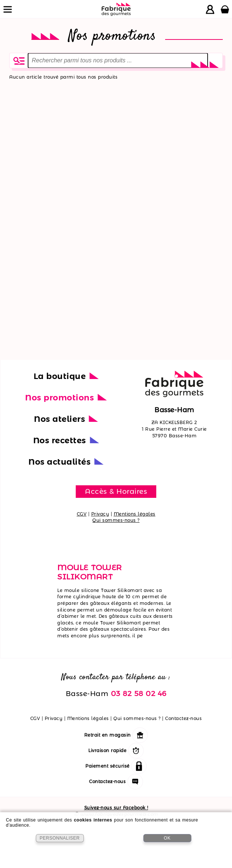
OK (167, 838)
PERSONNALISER (60, 838)
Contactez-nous (183, 718)
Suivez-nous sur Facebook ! (116, 808)
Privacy (100, 514)
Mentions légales (135, 514)
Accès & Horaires (116, 491)
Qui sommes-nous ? (116, 520)
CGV (82, 514)
